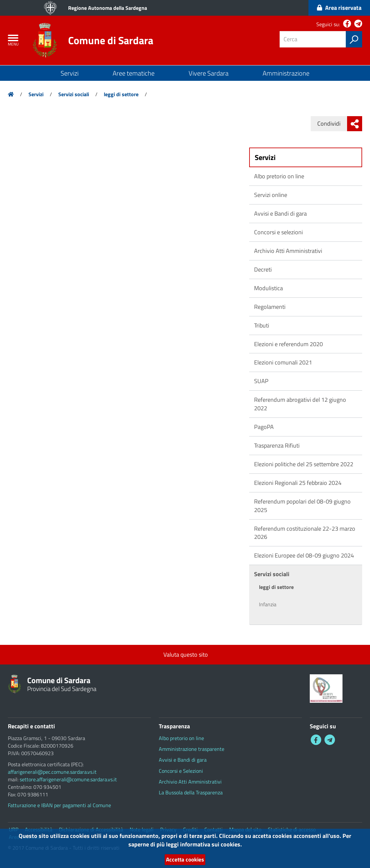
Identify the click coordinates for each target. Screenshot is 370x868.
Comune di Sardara (111, 40)
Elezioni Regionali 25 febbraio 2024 (298, 483)
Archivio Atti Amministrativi (288, 251)
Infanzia (268, 604)
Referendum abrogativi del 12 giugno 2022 (300, 404)
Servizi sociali (74, 94)
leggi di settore (121, 94)
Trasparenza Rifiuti (277, 445)
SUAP (261, 381)
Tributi (262, 325)
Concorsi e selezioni (278, 232)
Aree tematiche (134, 73)
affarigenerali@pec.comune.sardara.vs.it (52, 772)
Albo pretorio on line (279, 176)
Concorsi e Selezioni (181, 771)
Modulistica (268, 288)
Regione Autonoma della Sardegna (108, 8)
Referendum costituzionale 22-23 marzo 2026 (305, 533)
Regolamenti (270, 307)
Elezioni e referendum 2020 (288, 344)
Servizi (70, 73)
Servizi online (271, 195)
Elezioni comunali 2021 (283, 362)
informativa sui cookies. (211, 844)
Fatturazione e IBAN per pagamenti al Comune (59, 805)
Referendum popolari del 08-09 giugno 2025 (302, 506)
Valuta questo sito (185, 655)
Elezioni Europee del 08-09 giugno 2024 (304, 555)
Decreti (263, 269)
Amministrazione (286, 73)
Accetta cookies (185, 859)
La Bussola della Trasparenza (191, 792)
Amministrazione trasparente (192, 749)
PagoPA (264, 427)
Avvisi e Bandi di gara (280, 213)
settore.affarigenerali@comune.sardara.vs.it (68, 779)
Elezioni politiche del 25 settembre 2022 (304, 464)
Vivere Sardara (209, 73)
